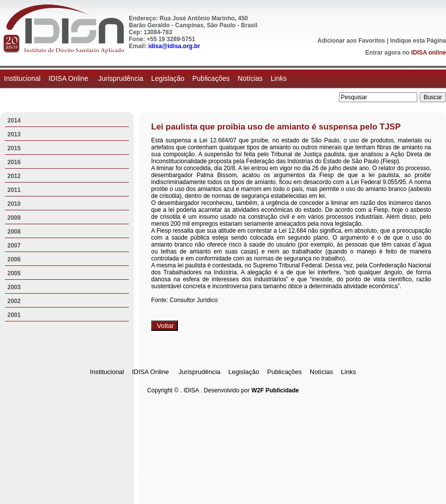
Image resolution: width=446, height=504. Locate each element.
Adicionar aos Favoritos (352, 41)
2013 (14, 134)
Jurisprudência (121, 78)
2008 (14, 232)
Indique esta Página (418, 41)
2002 (14, 301)
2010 (14, 204)
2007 (14, 246)
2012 (14, 176)
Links (279, 78)
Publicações (211, 78)
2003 (14, 287)
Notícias (250, 78)
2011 (14, 190)
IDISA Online (69, 78)
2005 (14, 273)
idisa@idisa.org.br (174, 46)
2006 (14, 259)
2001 (14, 315)
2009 (14, 218)
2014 (14, 121)
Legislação (168, 78)
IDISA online (429, 53)
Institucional (22, 78)
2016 (14, 162)
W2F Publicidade (275, 390)
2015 (14, 148)
